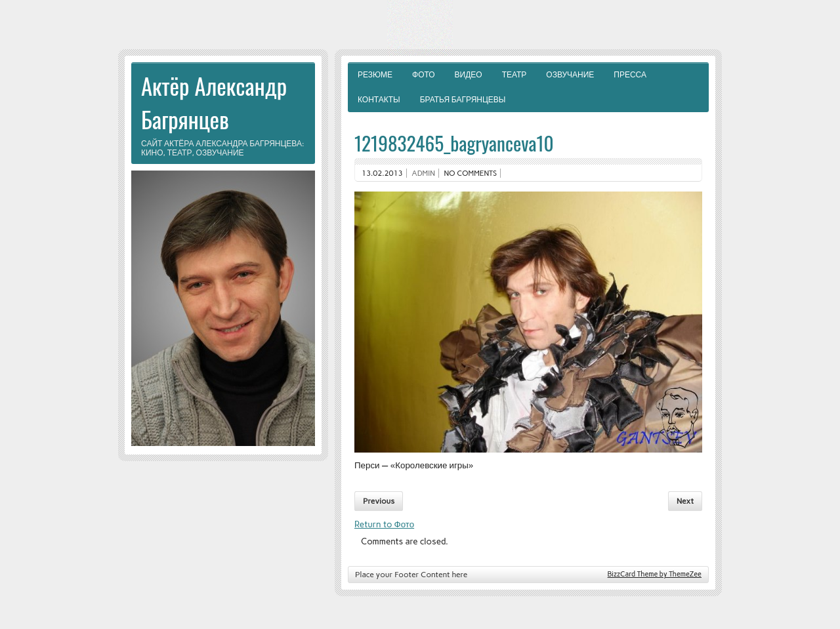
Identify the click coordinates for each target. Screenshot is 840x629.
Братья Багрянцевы (463, 100)
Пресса (630, 75)
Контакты (379, 100)
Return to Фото (384, 524)
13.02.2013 (382, 173)
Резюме (375, 75)
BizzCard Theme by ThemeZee (655, 574)
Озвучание (570, 75)
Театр (514, 75)
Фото (424, 75)
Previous (379, 501)
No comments (471, 173)
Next (685, 501)
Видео (469, 75)
